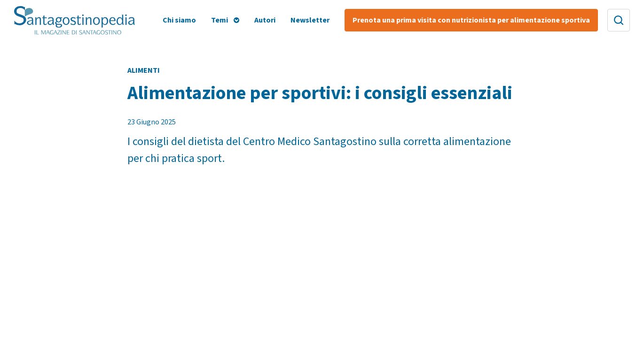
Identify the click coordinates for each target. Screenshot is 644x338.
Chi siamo (179, 20)
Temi (220, 20)
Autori (265, 20)
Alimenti (144, 70)
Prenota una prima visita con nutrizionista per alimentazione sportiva (471, 20)
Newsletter (310, 20)
